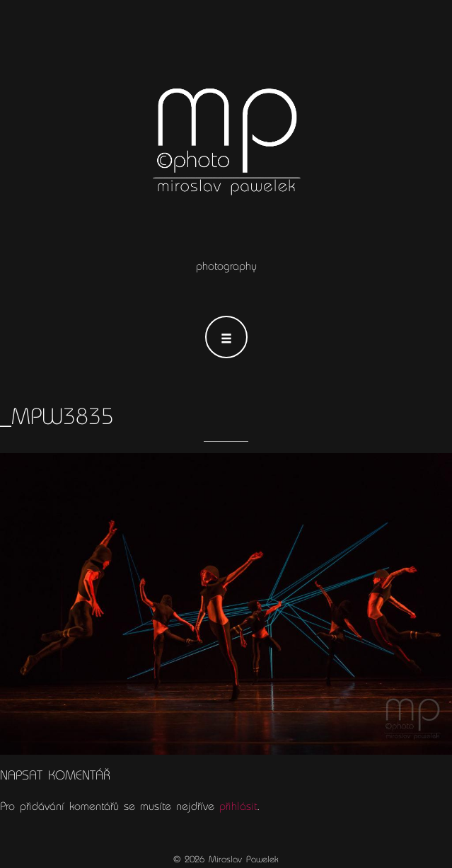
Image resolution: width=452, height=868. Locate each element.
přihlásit (238, 806)
